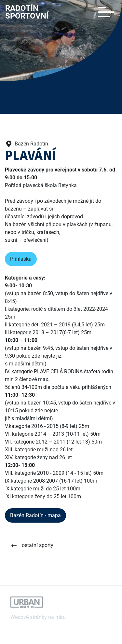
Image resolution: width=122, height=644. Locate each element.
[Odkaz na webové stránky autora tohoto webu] (27, 602)
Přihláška (21, 259)
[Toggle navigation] (106, 12)
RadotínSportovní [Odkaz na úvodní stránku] (27, 12)
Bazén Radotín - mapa (35, 515)
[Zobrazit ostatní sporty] (32, 546)
